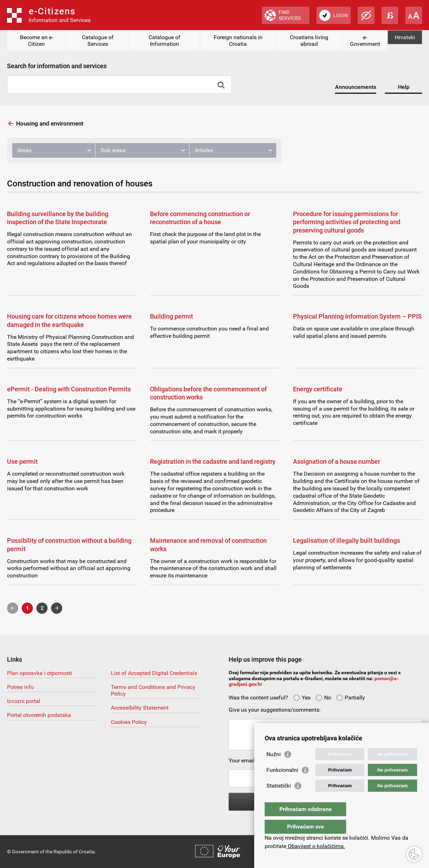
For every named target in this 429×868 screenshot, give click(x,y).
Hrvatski (405, 37)
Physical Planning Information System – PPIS (357, 316)
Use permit (22, 461)
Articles (204, 150)
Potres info (20, 687)
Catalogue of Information (165, 41)
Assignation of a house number (337, 461)
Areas (24, 150)
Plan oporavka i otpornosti (40, 673)
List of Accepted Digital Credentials (154, 673)
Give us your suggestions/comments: (275, 710)
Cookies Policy (129, 722)
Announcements (356, 87)
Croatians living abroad (309, 41)
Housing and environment (50, 123)
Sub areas (113, 150)
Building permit (171, 316)
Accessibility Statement (140, 708)
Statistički (279, 800)
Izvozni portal (24, 701)
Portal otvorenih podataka (39, 715)
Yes (302, 698)
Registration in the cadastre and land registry (213, 461)
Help (404, 87)
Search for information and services (57, 66)
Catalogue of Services (98, 41)
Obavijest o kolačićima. (316, 846)
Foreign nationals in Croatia (238, 41)
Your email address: (253, 760)
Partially (351, 698)
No (323, 698)
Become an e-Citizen (37, 41)
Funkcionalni (282, 784)
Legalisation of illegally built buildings (346, 540)
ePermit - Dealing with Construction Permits (69, 389)
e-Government (365, 41)
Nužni (274, 768)
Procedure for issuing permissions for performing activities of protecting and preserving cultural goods (347, 222)
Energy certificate (318, 389)
